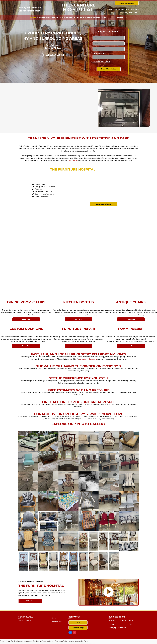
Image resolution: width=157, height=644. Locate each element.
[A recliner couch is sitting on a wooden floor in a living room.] (48, 481)
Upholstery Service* (99, 53)
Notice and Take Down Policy (57, 641)
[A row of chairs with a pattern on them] (129, 541)
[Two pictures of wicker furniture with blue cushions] (48, 521)
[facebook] (70, 633)
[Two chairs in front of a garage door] (109, 461)
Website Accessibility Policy (78, 641)
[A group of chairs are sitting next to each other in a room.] (129, 501)
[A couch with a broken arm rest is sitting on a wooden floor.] (28, 481)
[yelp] (75, 633)
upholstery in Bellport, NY (88, 359)
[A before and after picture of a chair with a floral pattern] (89, 541)
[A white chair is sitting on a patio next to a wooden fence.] (68, 521)
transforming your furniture (43, 215)
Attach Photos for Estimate (101, 62)
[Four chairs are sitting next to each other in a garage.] (89, 461)
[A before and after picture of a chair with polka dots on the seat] (28, 561)
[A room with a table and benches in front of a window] (48, 501)
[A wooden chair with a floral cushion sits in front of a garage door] (68, 441)
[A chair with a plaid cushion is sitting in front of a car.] (89, 501)
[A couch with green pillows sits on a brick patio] (48, 441)
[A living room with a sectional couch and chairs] (109, 481)
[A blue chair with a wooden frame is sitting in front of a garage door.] (48, 541)
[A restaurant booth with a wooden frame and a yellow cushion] (129, 441)
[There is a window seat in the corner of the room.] (68, 461)
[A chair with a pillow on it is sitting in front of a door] (89, 521)
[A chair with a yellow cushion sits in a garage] (28, 541)
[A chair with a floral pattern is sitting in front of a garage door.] (109, 441)
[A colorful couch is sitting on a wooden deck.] (68, 501)
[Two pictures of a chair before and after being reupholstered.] (109, 541)
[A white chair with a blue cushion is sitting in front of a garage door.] (28, 461)
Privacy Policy (5, 641)
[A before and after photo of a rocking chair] (48, 561)
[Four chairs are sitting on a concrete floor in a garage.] (109, 501)
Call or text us (73, 161)
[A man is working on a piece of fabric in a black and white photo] (89, 481)
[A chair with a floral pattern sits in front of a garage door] (68, 481)
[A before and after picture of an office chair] (109, 561)
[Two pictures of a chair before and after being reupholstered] (89, 561)
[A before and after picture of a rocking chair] (68, 561)
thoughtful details (76, 265)
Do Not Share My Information (21, 641)
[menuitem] (33, 18)
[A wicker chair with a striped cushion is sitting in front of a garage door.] (28, 501)
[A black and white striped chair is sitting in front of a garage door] (129, 481)
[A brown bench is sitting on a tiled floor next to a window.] (48, 461)
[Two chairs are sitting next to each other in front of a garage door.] (129, 461)
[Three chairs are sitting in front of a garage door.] (129, 521)
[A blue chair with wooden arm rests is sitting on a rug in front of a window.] (28, 521)
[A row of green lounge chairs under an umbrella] (28, 441)
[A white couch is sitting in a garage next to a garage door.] (68, 541)
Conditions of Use (39, 641)
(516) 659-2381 (131, 13)
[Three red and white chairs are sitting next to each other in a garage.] (109, 521)
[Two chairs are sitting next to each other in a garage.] (89, 441)
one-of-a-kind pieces (41, 229)
